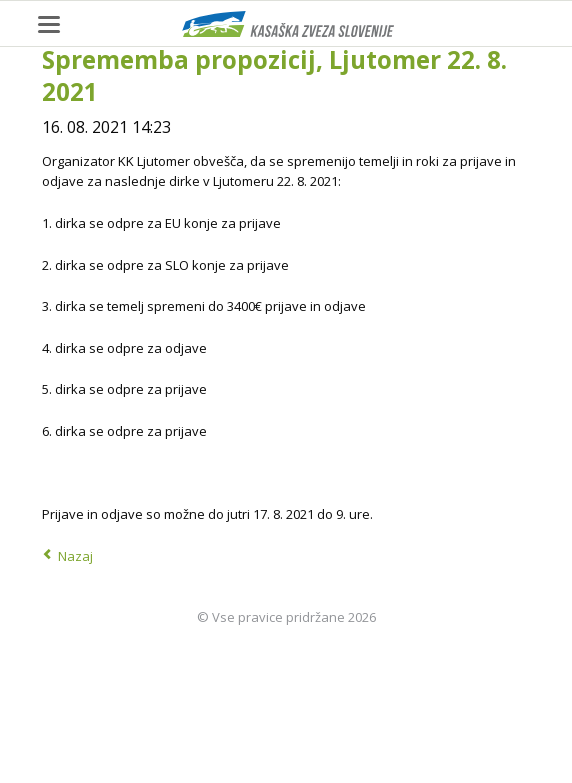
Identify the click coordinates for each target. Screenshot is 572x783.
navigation (49, 24)
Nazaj (75, 556)
